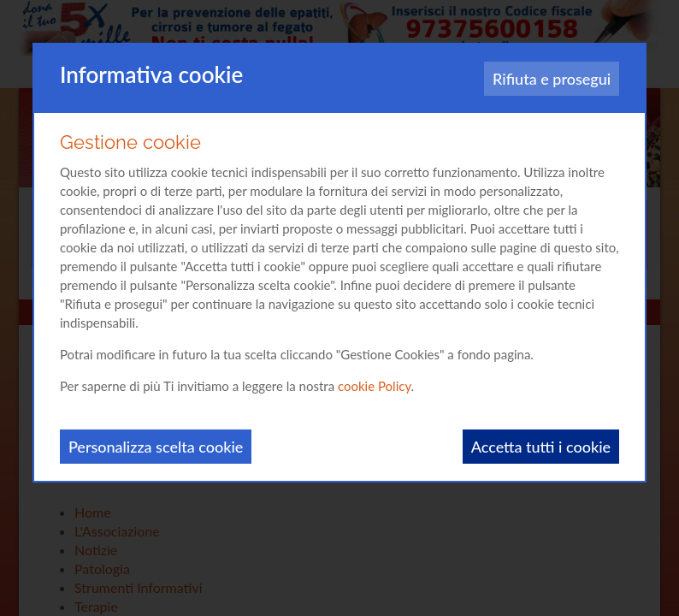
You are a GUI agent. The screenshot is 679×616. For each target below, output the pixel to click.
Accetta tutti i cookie (541, 447)
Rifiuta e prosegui (552, 79)
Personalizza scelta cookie (156, 447)
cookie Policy (375, 386)
